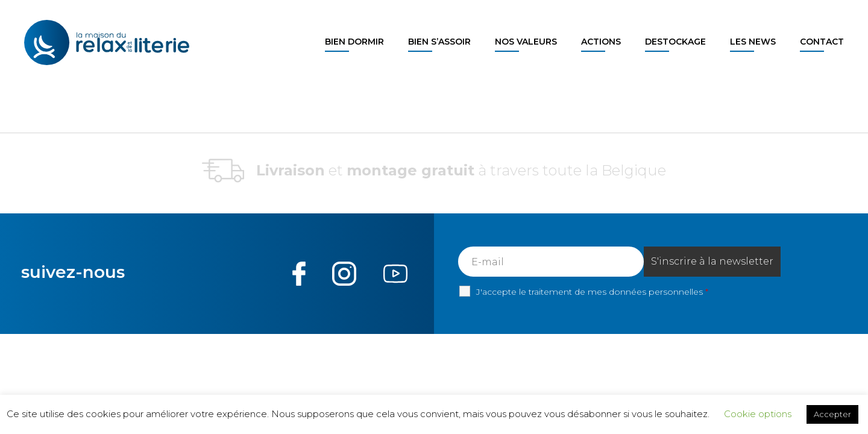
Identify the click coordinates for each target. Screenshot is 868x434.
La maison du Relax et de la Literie (110, 42)
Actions (601, 42)
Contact (822, 42)
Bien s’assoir (439, 42)
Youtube (395, 274)
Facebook (299, 274)
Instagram (344, 274)
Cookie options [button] (758, 414)
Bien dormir (354, 42)
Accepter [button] (832, 414)
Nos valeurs (526, 42)
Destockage (675, 42)
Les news (753, 42)
